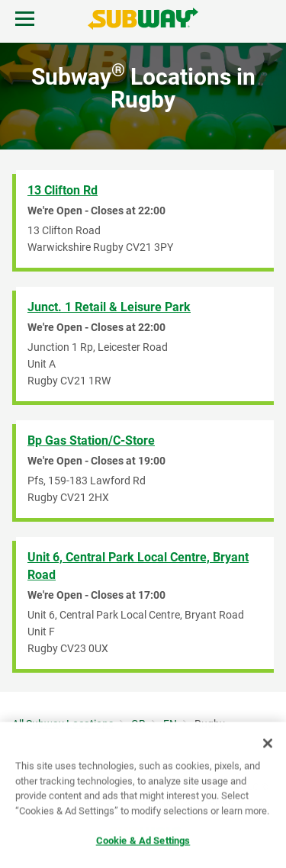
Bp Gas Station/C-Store (91, 440)
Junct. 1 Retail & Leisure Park (109, 307)
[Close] (268, 744)
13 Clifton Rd (63, 190)
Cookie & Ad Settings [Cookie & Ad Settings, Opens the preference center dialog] (143, 842)
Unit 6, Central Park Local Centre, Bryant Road (138, 566)
